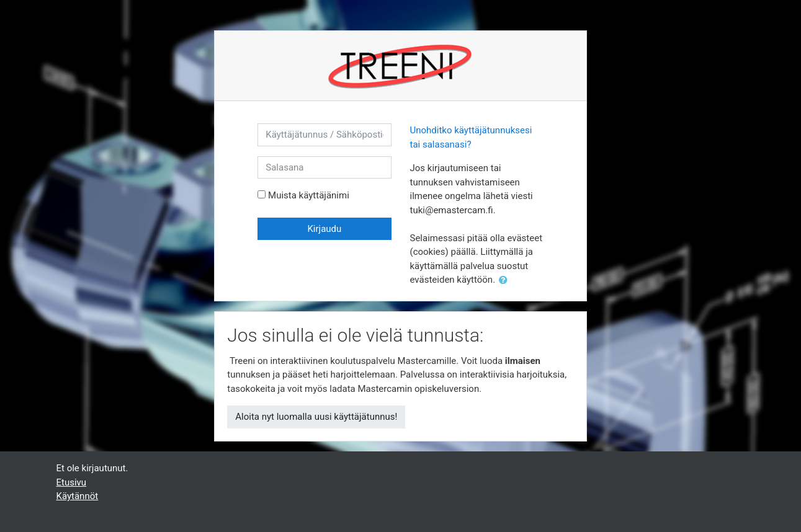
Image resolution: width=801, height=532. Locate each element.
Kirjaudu (324, 229)
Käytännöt (78, 496)
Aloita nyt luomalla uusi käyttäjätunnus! (316, 417)
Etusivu (72, 482)
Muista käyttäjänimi (309, 195)
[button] (506, 281)
